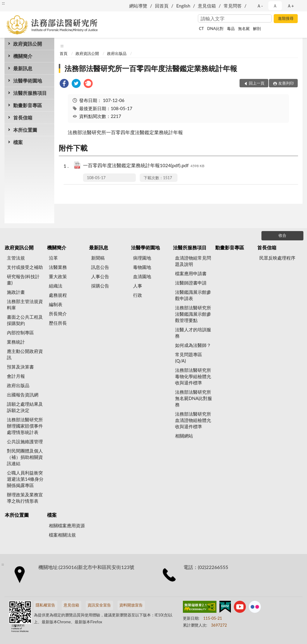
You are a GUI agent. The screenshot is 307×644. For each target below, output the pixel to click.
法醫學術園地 (28, 81)
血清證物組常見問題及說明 (193, 261)
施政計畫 (16, 292)
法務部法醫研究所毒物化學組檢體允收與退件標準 (193, 376)
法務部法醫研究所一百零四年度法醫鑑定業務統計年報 (151, 68)
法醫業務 (58, 267)
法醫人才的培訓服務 (193, 333)
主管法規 (16, 258)
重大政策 (58, 276)
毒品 (231, 29)
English (183, 6)
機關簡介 (23, 56)
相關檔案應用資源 (67, 525)
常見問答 (233, 6)
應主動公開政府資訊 (25, 354)
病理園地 (142, 258)
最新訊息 (23, 68)
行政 (138, 295)
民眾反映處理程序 (277, 258)
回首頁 (162, 6)
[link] (64, 84)
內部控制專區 (20, 333)
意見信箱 (207, 6)
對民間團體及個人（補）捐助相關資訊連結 (25, 457)
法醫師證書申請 (191, 283)
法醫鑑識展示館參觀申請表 (193, 295)
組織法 (56, 286)
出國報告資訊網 (23, 395)
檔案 (18, 142)
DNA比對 (215, 29)
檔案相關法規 (62, 535)
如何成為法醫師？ (193, 345)
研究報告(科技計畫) (23, 280)
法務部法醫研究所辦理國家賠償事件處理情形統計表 (25, 426)
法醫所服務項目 (30, 93)
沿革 (53, 258)
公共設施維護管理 (25, 441)
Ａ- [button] (260, 6)
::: (3, 3)
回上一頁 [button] (257, 83)
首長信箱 (23, 117)
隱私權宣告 (45, 605)
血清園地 (142, 276)
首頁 (64, 53)
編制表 (56, 304)
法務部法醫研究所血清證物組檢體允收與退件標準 (193, 420)
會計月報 (16, 376)
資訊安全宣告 (99, 605)
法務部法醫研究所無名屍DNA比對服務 (194, 398)
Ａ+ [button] (291, 6)
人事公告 (100, 276)
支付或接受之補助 (25, 267)
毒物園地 (142, 267)
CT (201, 29)
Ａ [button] (275, 6)
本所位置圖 (25, 130)
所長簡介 (58, 314)
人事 (138, 286)
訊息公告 (100, 267)
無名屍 (244, 29)
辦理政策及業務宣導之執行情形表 (25, 498)
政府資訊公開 (28, 44)
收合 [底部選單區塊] (282, 235)
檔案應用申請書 (191, 273)
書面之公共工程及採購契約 (25, 320)
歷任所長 (58, 323)
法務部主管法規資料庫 (25, 304)
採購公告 (100, 286)
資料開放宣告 (131, 605)
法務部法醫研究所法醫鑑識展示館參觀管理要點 (193, 314)
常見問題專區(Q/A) (189, 358)
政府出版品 (117, 53)
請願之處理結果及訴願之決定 (25, 407)
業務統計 (16, 342)
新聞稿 (98, 258)
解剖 (257, 29)
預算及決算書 (20, 367)
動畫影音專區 (28, 105)
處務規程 (58, 295)
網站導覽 (138, 6)
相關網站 (184, 436)
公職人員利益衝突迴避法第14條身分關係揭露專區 (25, 479)
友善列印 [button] (286, 83)
